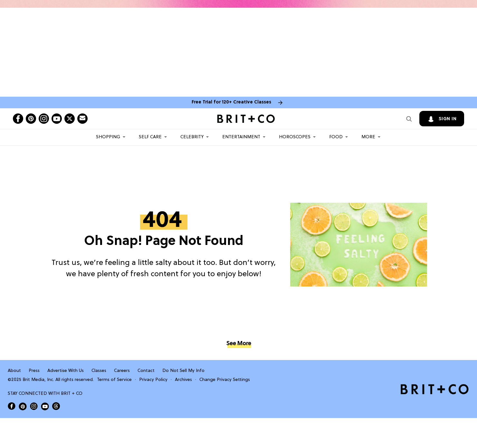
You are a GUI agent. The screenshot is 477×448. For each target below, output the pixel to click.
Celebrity (192, 137)
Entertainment (241, 137)
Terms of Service (114, 380)
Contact (146, 371)
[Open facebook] (18, 119)
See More (239, 344)
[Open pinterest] (31, 119)
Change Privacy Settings (225, 380)
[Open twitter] (70, 119)
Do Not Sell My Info (183, 371)
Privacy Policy (153, 380)
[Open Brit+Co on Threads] (56, 406)
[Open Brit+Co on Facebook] (12, 406)
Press (34, 371)
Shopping (108, 137)
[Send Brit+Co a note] (82, 119)
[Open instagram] (44, 119)
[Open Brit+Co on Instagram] (34, 406)
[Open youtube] (57, 119)
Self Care (150, 137)
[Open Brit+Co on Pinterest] (23, 406)
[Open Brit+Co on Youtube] (45, 406)
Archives (183, 380)
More (368, 137)
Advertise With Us (66, 371)
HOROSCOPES (295, 137)
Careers (122, 371)
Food (336, 137)
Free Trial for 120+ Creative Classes (231, 102)
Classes (99, 371)
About (14, 371)
